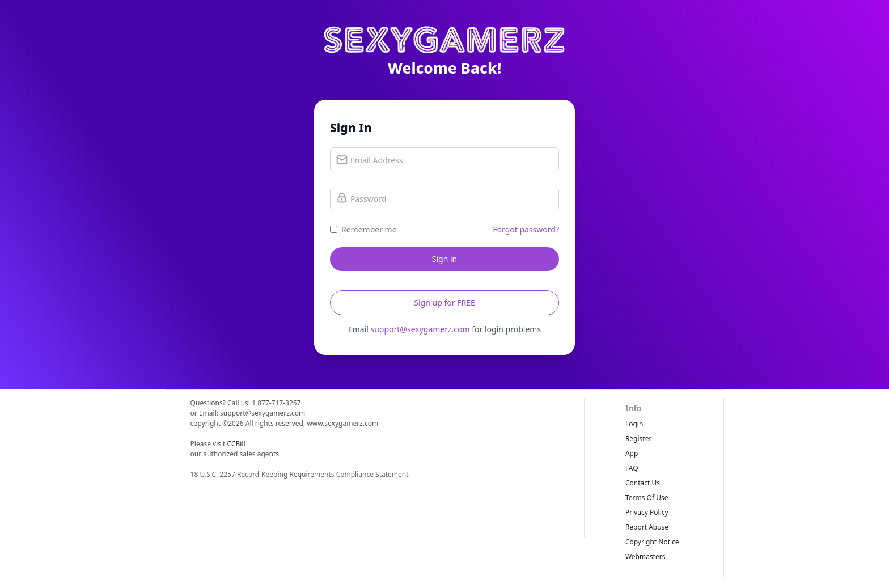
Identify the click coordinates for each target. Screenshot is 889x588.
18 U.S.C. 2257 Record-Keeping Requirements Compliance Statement (300, 474)
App (632, 453)
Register (639, 439)
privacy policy (647, 512)
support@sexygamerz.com (420, 329)
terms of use (647, 498)
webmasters (645, 557)
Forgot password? (526, 229)
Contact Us (643, 483)
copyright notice (652, 542)
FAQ (632, 468)
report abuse (647, 527)
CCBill (236, 444)
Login (634, 424)
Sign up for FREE (444, 303)
